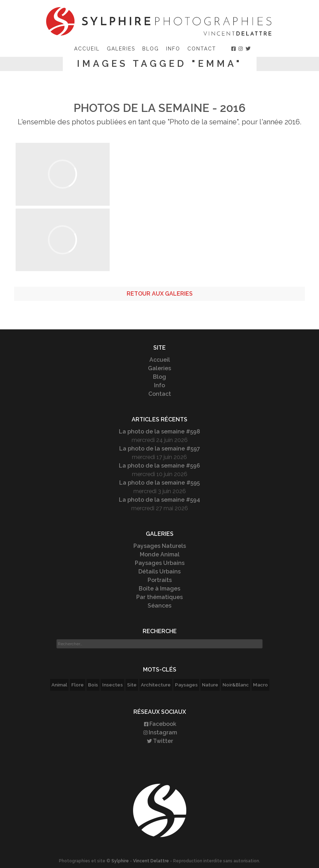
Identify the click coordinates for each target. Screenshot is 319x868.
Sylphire (120, 861)
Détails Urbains (159, 572)
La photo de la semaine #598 (159, 432)
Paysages (186, 685)
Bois (93, 685)
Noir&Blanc (236, 685)
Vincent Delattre (151, 861)
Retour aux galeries (160, 294)
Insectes (112, 685)
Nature (210, 685)
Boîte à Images (159, 589)
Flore (78, 685)
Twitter (159, 741)
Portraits (160, 580)
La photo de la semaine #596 (159, 466)
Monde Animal (160, 554)
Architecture (156, 685)
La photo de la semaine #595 (159, 483)
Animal (59, 685)
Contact (202, 49)
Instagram (160, 732)
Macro (260, 685)
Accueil (87, 49)
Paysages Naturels (160, 546)
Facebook (160, 724)
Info (173, 49)
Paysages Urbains (160, 563)
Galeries (121, 49)
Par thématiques (159, 597)
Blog (151, 49)
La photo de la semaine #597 (160, 449)
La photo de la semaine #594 (159, 500)
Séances (159, 606)
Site (132, 685)
